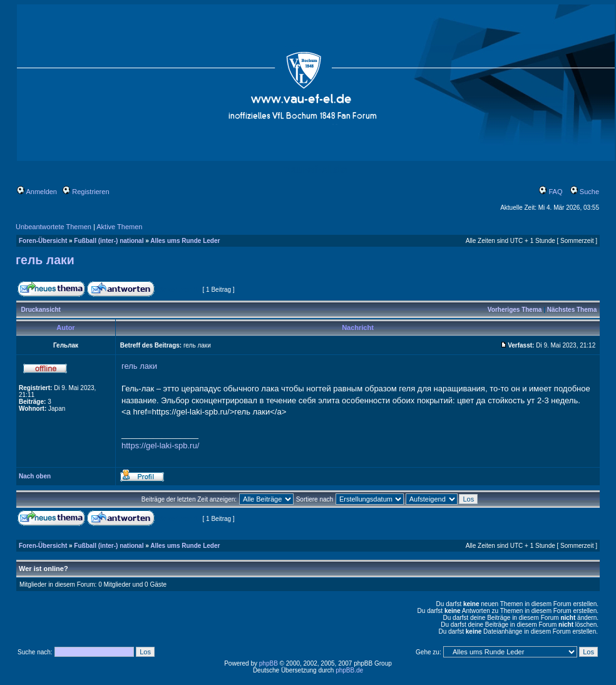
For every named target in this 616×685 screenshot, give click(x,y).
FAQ (551, 192)
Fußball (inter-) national (109, 241)
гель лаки (45, 260)
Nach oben (35, 476)
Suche (585, 192)
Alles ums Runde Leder (185, 241)
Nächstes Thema (572, 310)
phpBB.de (349, 670)
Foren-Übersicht (43, 241)
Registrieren (86, 192)
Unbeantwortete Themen (54, 227)
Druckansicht (41, 310)
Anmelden (37, 192)
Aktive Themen (119, 227)
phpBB (269, 663)
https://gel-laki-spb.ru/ (160, 446)
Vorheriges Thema (515, 310)
